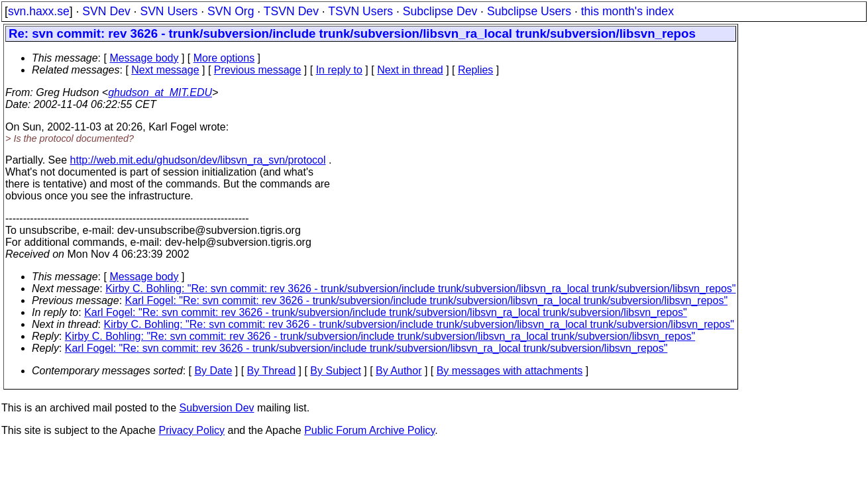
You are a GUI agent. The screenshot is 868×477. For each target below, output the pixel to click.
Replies (475, 70)
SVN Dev (106, 11)
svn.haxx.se (39, 11)
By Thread (272, 371)
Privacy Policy (191, 430)
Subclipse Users (529, 11)
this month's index (627, 11)
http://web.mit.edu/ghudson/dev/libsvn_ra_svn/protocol (198, 160)
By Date (213, 371)
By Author (399, 371)
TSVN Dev (291, 11)
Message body (144, 58)
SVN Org (231, 11)
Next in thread (410, 70)
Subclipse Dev (440, 11)
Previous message (258, 70)
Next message (165, 70)
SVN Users (169, 11)
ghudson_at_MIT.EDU (160, 92)
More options (224, 58)
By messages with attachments (510, 371)
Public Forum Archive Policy (369, 430)
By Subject (335, 371)
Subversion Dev (217, 408)
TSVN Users (360, 11)
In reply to (339, 70)
